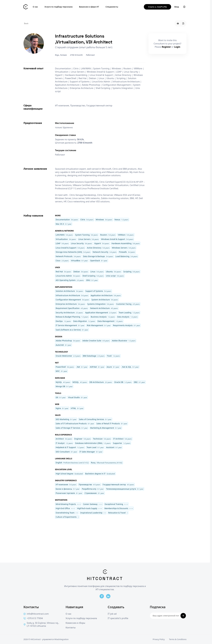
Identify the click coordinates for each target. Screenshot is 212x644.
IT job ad (112, 614)
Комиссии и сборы (75, 623)
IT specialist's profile (118, 618)
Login (177, 47)
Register (166, 47)
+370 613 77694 (33, 618)
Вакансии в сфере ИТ (89, 7)
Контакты (71, 628)
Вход (177, 7)
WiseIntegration (61, 639)
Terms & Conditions (178, 639)
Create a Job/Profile (157, 7)
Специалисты (112, 7)
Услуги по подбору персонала (58, 7)
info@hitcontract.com (36, 614)
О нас (35, 7)
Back (26, 23)
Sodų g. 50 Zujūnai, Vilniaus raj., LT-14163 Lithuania (41, 624)
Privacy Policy (159, 639)
